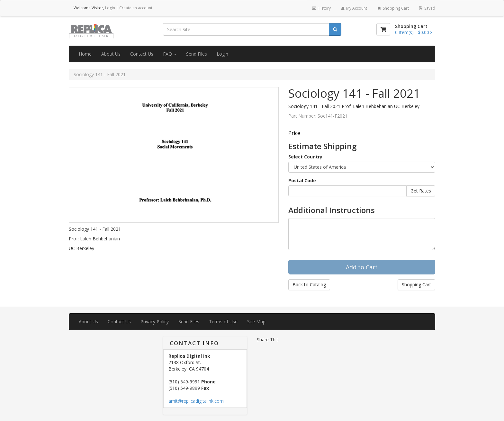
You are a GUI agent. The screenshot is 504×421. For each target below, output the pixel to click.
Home (85, 54)
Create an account (136, 8)
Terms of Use (223, 322)
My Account (354, 8)
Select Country (305, 157)
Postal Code (302, 180)
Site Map (256, 322)
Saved (427, 8)
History (321, 8)
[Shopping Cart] (383, 29)
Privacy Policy (155, 322)
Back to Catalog (309, 285)
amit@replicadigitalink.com (196, 401)
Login (110, 8)
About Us (111, 54)
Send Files (197, 54)
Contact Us (142, 54)
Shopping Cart (393, 8)
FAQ (170, 54)
